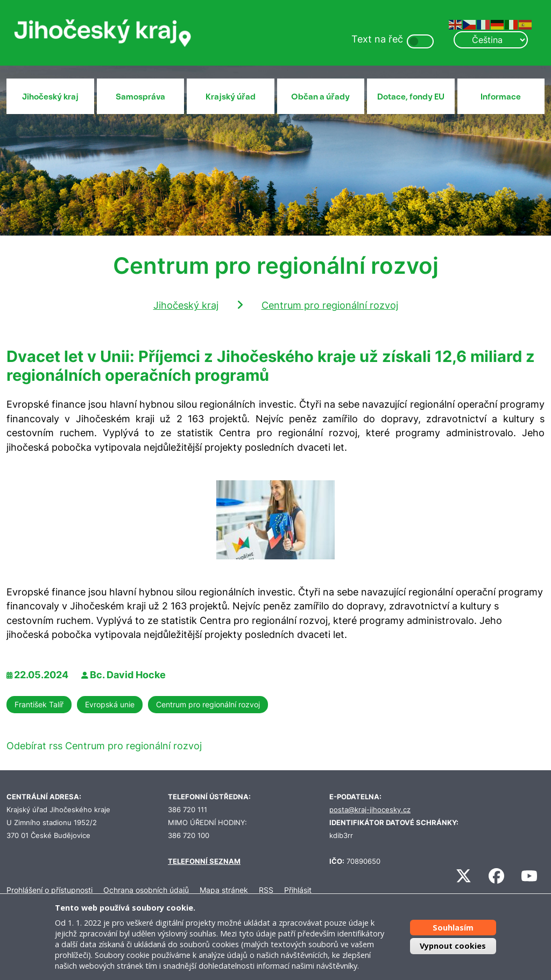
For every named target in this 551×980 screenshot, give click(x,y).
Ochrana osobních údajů (146, 890)
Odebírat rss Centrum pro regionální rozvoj (104, 746)
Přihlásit (298, 890)
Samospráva (140, 97)
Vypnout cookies (453, 946)
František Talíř (39, 704)
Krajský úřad (231, 97)
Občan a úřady (320, 97)
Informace (501, 97)
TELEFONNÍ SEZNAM (204, 861)
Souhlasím (453, 928)
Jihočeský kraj (50, 97)
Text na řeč (377, 39)
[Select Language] (491, 40)
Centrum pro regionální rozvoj (330, 305)
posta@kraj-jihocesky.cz (370, 810)
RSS (266, 890)
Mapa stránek (224, 890)
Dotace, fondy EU (411, 97)
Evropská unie (110, 704)
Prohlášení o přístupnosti (50, 890)
